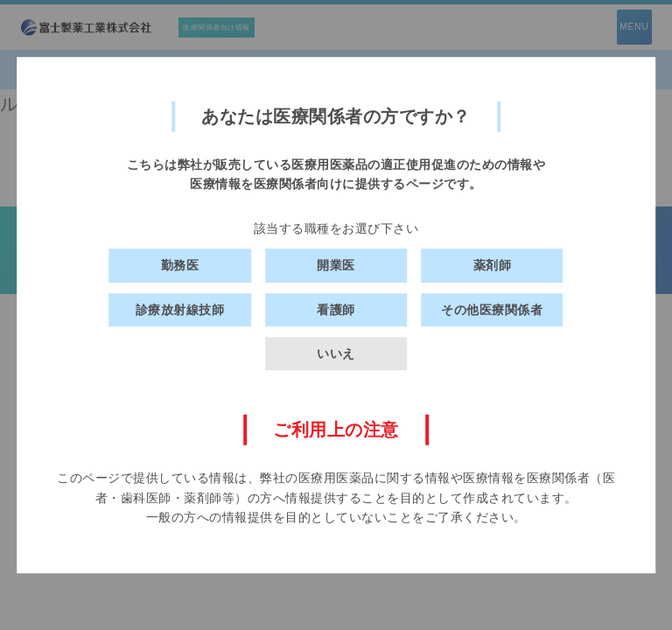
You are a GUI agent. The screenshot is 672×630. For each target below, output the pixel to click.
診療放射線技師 (180, 310)
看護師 (336, 310)
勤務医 (180, 265)
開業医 (336, 265)
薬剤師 (493, 265)
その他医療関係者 (492, 310)
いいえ (336, 353)
